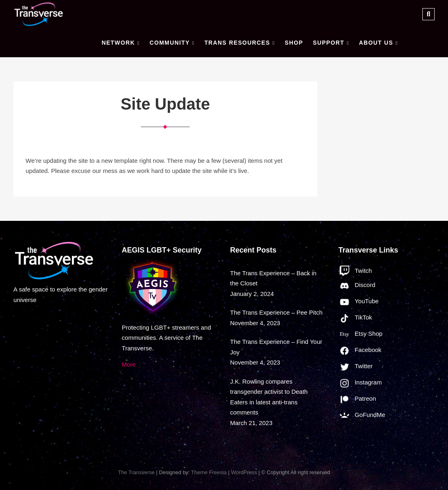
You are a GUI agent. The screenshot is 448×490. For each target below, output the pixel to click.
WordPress (244, 472)
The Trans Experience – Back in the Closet (274, 278)
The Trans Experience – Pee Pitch (277, 312)
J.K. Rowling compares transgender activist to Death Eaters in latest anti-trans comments (269, 397)
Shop (294, 43)
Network (118, 43)
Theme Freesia (209, 472)
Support (328, 43)
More (129, 364)
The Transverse (136, 472)
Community (170, 43)
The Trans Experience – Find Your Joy (276, 347)
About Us (376, 43)
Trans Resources (237, 43)
